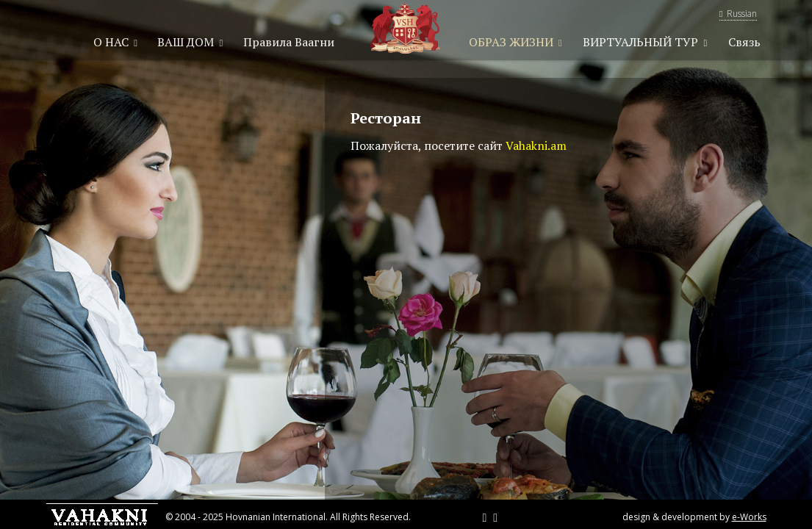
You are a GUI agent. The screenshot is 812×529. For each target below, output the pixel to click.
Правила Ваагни (289, 42)
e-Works (749, 517)
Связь (744, 42)
